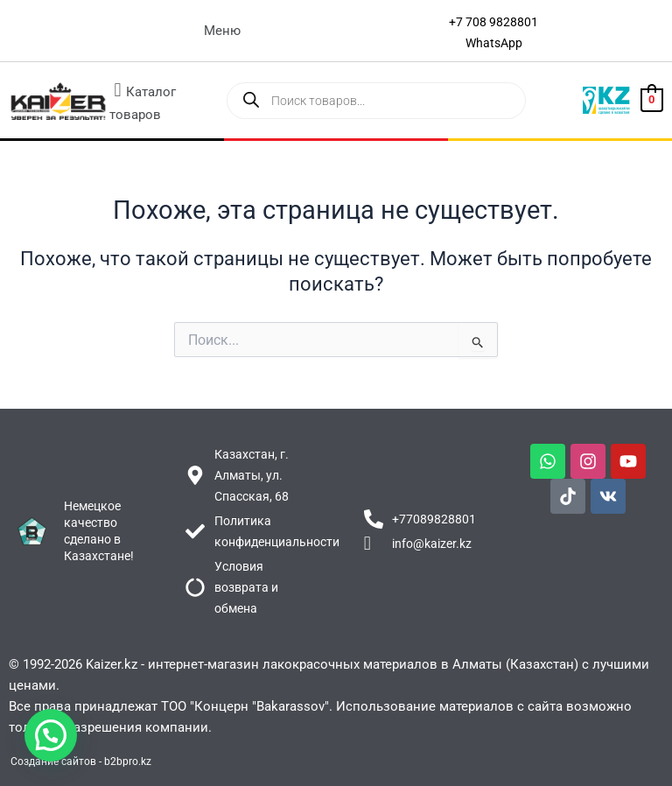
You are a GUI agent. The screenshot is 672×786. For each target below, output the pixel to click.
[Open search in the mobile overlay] (377, 101)
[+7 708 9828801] (493, 22)
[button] (222, 31)
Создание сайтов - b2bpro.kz (81, 761)
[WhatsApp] (494, 43)
